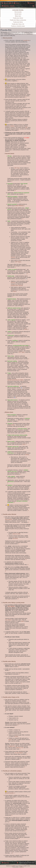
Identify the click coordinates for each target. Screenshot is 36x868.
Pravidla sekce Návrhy (18, 22)
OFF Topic (17, 168)
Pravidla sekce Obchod (18, 18)
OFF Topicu (18, 262)
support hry (12, 746)
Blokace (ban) (18, 16)
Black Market (8, 519)
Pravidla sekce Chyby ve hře (18, 24)
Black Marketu (19, 206)
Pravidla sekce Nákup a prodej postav (18, 20)
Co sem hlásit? (19, 753)
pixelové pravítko (9, 793)
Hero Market (11, 606)
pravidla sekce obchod (17, 285)
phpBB (13, 866)
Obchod (13, 257)
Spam (15, 291)
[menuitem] (6, 3)
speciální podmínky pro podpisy (15, 380)
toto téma (15, 538)
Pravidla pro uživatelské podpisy (18, 26)
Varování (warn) (18, 14)
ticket (26, 329)
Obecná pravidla (18, 12)
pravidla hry (26, 40)
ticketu (12, 126)
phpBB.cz (22, 867)
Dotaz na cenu (16, 534)
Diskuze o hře (20, 748)
